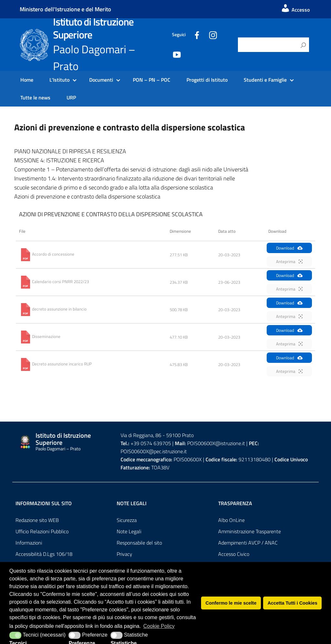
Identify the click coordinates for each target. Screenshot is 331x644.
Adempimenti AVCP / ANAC (248, 543)
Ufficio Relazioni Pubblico (42, 531)
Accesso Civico (234, 554)
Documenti (101, 80)
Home (27, 80)
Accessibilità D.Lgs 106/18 (44, 554)
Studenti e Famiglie (265, 80)
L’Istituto (59, 80)
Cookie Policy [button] (159, 626)
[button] (15, 635)
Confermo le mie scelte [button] (231, 603)
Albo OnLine (231, 520)
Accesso (295, 10)
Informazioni (29, 543)
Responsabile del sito (139, 543)
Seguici (179, 35)
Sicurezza (127, 520)
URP (71, 97)
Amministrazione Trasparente (250, 531)
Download (289, 248)
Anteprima (289, 261)
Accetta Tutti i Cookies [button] (293, 603)
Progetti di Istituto (207, 80)
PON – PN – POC (152, 80)
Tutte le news (35, 97)
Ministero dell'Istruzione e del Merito (65, 9)
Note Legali (129, 531)
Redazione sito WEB (37, 520)
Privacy (124, 554)
